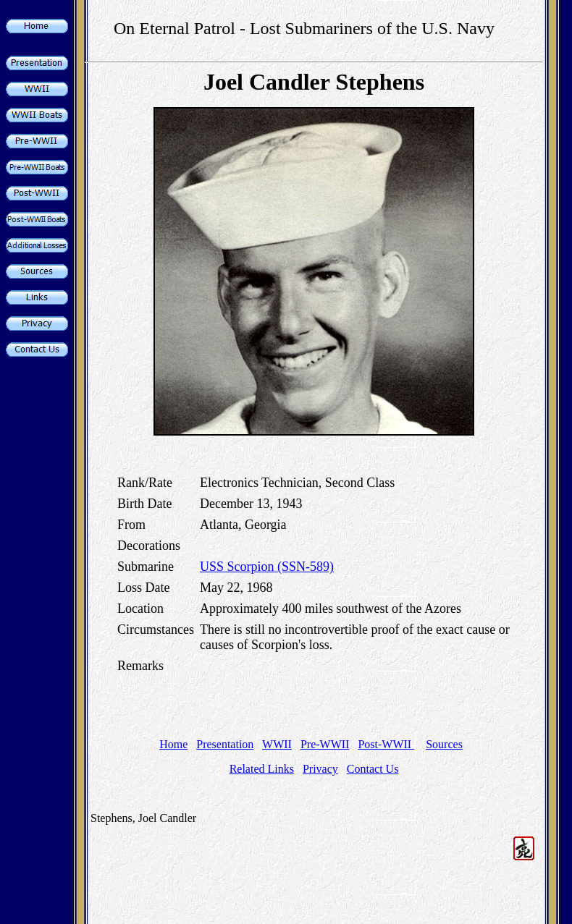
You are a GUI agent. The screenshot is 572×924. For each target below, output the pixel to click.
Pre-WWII (325, 744)
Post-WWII (386, 744)
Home (173, 744)
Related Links (262, 769)
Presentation (225, 744)
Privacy (320, 769)
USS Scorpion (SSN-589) (267, 567)
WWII (277, 744)
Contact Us (373, 769)
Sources (444, 744)
